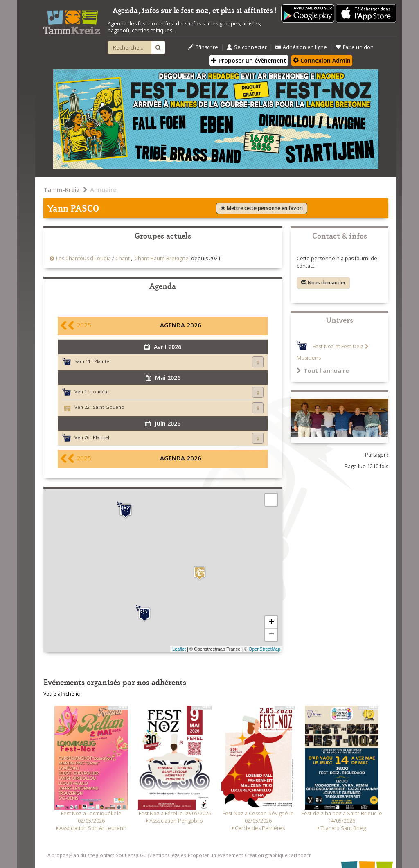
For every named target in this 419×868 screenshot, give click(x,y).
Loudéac (100, 391)
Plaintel (102, 361)
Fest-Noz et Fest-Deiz (338, 346)
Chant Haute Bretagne (162, 258)
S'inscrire (203, 47)
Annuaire (103, 189)
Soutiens (126, 855)
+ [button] (271, 622)
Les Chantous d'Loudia (83, 258)
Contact (106, 855)
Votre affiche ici (62, 694)
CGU (142, 855)
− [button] (271, 635)
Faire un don (355, 47)
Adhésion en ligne (301, 47)
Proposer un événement (215, 855)
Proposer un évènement (249, 60)
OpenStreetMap (264, 649)
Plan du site (82, 855)
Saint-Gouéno (109, 407)
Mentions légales (167, 855)
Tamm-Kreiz (62, 189)
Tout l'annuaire (323, 370)
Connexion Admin (322, 60)
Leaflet (179, 649)
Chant (123, 258)
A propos (58, 855)
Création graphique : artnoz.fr (278, 855)
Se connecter (247, 47)
